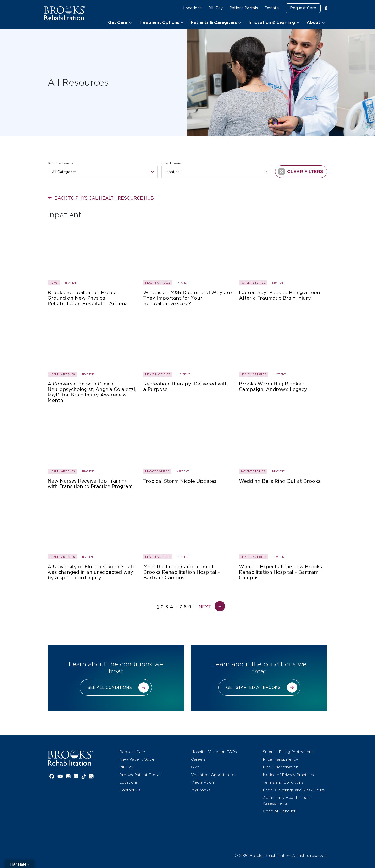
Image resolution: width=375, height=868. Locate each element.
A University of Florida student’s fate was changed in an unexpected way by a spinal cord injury (92, 572)
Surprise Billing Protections (288, 752)
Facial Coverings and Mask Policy (294, 790)
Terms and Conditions (283, 782)
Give (195, 767)
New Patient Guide (137, 759)
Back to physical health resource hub (104, 198)
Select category (61, 163)
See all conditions (110, 687)
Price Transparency (280, 759)
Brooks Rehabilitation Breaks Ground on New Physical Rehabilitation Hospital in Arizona (88, 298)
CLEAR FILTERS (300, 172)
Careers (198, 759)
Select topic (171, 163)
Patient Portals (244, 8)
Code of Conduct (279, 811)
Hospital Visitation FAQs (214, 752)
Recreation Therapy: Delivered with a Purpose (186, 387)
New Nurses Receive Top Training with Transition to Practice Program (90, 484)
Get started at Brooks (253, 687)
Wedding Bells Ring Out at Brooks (280, 481)
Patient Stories (253, 283)
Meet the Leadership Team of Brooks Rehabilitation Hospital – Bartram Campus (182, 572)
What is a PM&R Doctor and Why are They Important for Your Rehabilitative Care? (187, 298)
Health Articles (158, 283)
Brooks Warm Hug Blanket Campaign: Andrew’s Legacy (273, 387)
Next (212, 607)
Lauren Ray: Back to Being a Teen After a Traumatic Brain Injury (279, 295)
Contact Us (130, 790)
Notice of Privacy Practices (288, 775)
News (54, 283)
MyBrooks (201, 790)
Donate (272, 8)
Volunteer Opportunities (214, 775)
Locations (192, 8)
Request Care (303, 8)
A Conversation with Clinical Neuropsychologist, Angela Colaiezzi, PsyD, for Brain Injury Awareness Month (92, 392)
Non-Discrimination (281, 767)
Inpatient (71, 283)
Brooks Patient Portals (141, 775)
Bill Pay (215, 8)
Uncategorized (157, 471)
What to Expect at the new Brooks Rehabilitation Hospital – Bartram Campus (281, 572)
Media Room (203, 782)
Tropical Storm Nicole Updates (180, 481)
